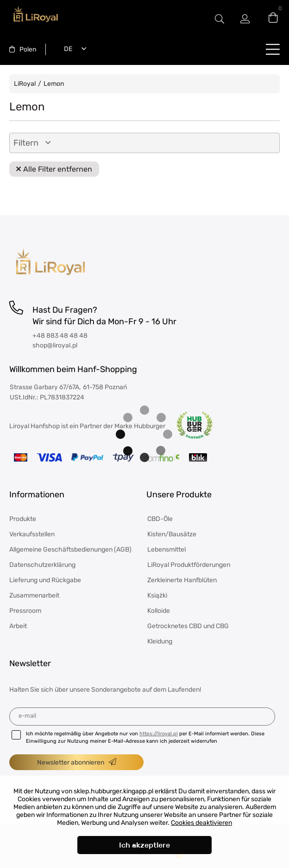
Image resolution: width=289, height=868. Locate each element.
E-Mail (27, 716)
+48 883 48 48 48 (60, 336)
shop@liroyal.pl (55, 345)
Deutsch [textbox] (66, 49)
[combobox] (23, 49)
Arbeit (18, 626)
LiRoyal (25, 84)
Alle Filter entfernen (58, 169)
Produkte (23, 519)
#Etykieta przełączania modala (220, 19)
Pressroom (25, 611)
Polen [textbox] (28, 49)
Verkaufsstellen (32, 534)
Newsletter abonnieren (71, 762)
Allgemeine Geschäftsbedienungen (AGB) (70, 550)
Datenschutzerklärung (42, 565)
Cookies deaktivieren (201, 823)
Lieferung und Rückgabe (45, 580)
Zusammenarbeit (34, 595)
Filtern (26, 143)
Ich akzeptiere (144, 845)
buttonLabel (273, 49)
